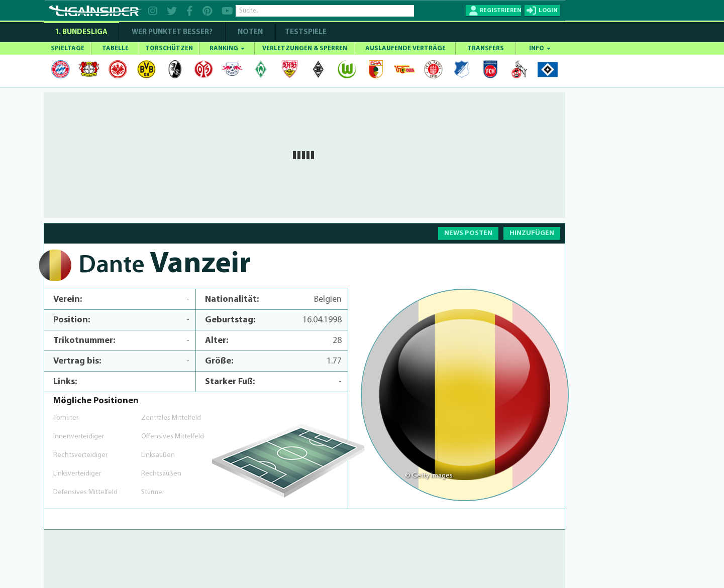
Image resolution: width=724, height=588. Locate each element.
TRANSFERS (486, 48)
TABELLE (115, 48)
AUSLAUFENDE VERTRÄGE (405, 48)
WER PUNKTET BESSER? (172, 32)
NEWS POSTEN (468, 233)
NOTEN (250, 32)
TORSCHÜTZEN (169, 48)
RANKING (227, 48)
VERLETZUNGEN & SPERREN (305, 48)
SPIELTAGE (68, 48)
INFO (540, 48)
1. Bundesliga (81, 32)
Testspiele (305, 32)
